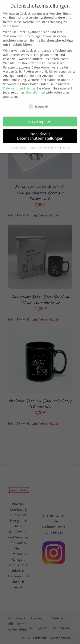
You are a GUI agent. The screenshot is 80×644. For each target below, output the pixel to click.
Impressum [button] (63, 142)
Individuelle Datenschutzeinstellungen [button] (40, 130)
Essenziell (39, 100)
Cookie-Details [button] (19, 142)
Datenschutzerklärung (19, 82)
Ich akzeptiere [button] (40, 115)
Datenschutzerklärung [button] (42, 142)
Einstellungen (35, 86)
